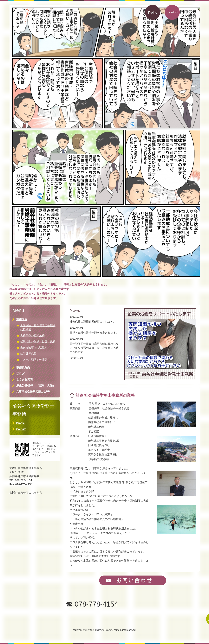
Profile (21, 423)
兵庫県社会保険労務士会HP (33, 391)
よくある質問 (24, 379)
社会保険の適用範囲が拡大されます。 (93, 322)
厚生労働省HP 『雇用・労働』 (36, 385)
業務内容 (22, 319)
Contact (21, 429)
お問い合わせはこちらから (26, 493)
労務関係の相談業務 (32, 335)
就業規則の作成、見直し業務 (38, 341)
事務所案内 (23, 367)
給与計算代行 (28, 353)
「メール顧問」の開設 (34, 359)
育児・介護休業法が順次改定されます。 (94, 333)
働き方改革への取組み (34, 347)
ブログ (20, 373)
